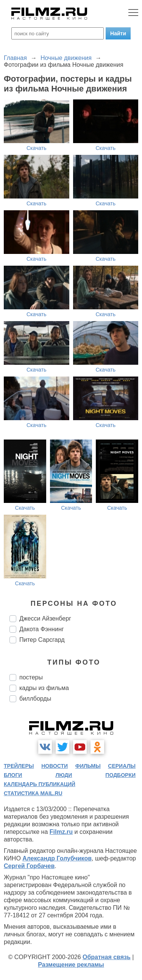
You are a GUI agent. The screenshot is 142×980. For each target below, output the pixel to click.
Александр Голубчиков (57, 858)
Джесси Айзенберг (45, 618)
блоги (13, 775)
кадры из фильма (44, 688)
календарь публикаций (40, 784)
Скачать (37, 148)
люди (64, 775)
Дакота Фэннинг (42, 629)
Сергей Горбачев (29, 866)
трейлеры (19, 766)
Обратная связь (107, 957)
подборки (120, 775)
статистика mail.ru (33, 793)
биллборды (35, 699)
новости (55, 766)
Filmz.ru (61, 832)
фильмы (88, 766)
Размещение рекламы (71, 965)
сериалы (122, 766)
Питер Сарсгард (42, 640)
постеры (31, 677)
